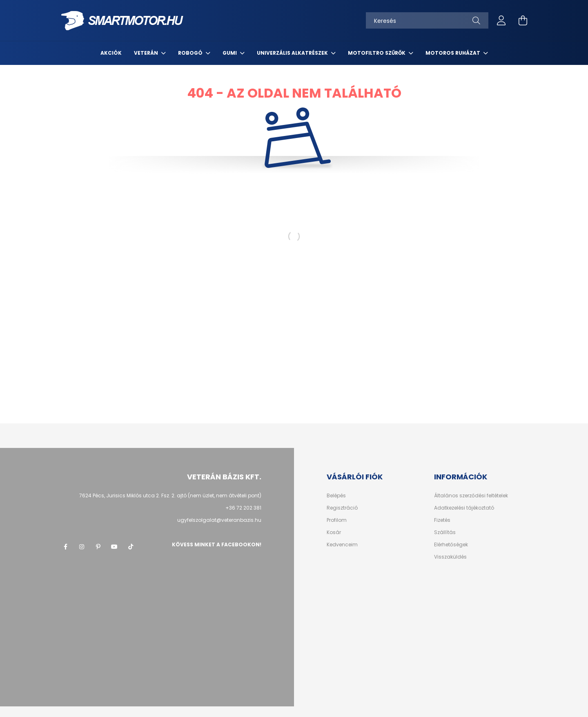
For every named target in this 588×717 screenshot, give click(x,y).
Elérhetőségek (451, 545)
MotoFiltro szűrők (377, 53)
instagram (82, 547)
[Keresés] (427, 20)
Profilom (337, 520)
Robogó (191, 53)
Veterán (147, 53)
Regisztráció (342, 508)
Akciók (111, 53)
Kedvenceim (342, 545)
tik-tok (131, 547)
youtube (114, 547)
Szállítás (445, 532)
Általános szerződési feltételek (471, 496)
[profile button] (501, 20)
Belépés (336, 496)
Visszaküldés (450, 557)
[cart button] (523, 20)
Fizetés (442, 520)
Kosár (334, 532)
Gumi (230, 53)
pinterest (98, 547)
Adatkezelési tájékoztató (464, 508)
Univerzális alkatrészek (293, 53)
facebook (65, 547)
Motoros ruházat (453, 53)
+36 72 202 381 (243, 508)
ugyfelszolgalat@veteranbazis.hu (219, 520)
